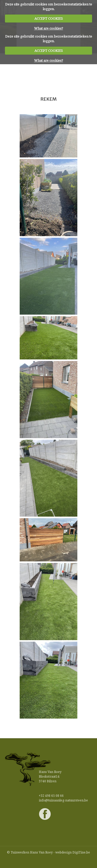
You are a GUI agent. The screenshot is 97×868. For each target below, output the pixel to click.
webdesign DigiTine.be (73, 852)
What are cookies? (49, 28)
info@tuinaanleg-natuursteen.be (63, 800)
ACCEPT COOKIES (49, 18)
